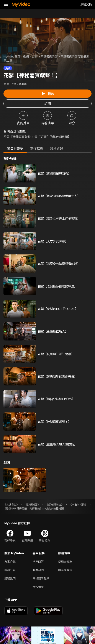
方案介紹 (10, 562)
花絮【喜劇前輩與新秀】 (54, 173)
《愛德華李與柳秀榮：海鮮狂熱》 (23, 508)
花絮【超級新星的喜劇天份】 (57, 376)
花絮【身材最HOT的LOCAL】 (58, 309)
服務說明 (10, 578)
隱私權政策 (65, 570)
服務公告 (10, 570)
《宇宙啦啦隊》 (78, 504)
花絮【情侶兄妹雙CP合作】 (56, 399)
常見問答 (38, 562)
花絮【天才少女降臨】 (53, 241)
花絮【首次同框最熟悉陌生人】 (59, 196)
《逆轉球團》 (32, 504)
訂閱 (47, 103)
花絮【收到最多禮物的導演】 (57, 286)
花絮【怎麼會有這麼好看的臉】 (59, 264)
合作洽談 (38, 587)
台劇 (35, 56)
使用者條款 (65, 562)
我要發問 (38, 570)
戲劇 (26, 56)
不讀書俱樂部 (49, 56)
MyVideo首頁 (12, 56)
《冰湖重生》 (11, 504)
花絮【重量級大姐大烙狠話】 (57, 444)
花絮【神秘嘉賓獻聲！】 (54, 422)
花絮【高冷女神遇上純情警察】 (59, 218)
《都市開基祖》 (55, 504)
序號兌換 (86, 4)
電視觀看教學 (41, 578)
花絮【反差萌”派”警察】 (56, 354)
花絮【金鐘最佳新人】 (53, 331)
